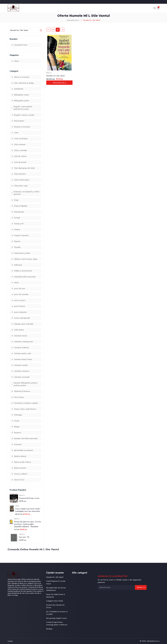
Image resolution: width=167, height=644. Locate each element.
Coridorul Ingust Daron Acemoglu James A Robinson (57, 623)
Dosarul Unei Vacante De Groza (55, 606)
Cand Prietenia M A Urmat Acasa (56, 582)
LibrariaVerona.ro (73, 20)
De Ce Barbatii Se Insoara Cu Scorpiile (57, 613)
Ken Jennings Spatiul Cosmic (57, 618)
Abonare (141, 587)
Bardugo (49, 629)
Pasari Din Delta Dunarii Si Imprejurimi (56, 596)
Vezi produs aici (59, 83)
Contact (10, 641)
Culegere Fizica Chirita (55, 601)
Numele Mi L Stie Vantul (92, 20)
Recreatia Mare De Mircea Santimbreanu (56, 589)
